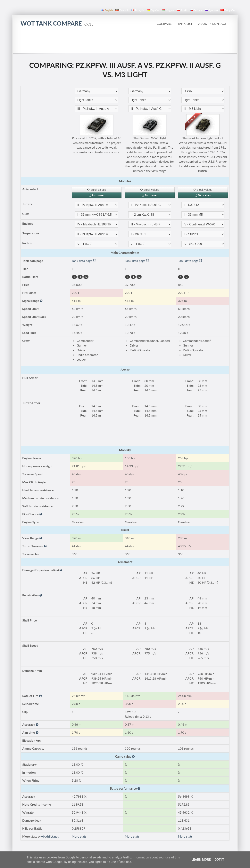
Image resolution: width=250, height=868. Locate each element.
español (153, 10)
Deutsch (122, 10)
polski (182, 10)
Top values (97, 195)
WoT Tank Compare (57, 23)
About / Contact (212, 23)
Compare (164, 23)
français (138, 10)
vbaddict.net (50, 836)
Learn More (201, 860)
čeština (196, 10)
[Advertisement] (125, 42)
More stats (79, 836)
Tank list (185, 23)
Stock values (97, 190)
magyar (168, 10)
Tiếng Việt (228, 10)
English (107, 10)
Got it (219, 860)
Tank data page (84, 261)
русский (211, 10)
